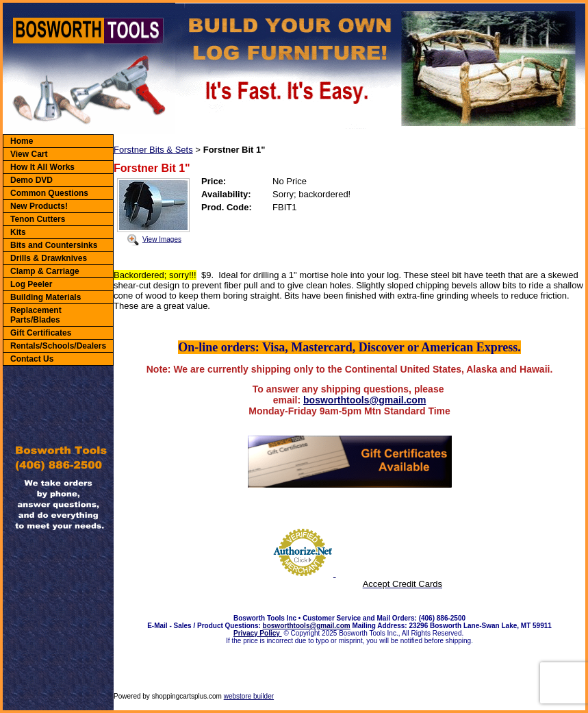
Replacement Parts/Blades (36, 315)
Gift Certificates (41, 333)
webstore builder (249, 696)
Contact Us (32, 359)
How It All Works (42, 167)
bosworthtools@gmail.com (365, 400)
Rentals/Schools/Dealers (58, 346)
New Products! (39, 206)
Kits (18, 232)
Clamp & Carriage (45, 271)
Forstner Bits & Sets (153, 150)
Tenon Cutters (38, 219)
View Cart (29, 154)
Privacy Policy (258, 633)
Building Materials (46, 297)
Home (22, 141)
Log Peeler (31, 284)
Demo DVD (31, 180)
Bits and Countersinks (54, 245)
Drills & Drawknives (49, 258)
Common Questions (49, 193)
